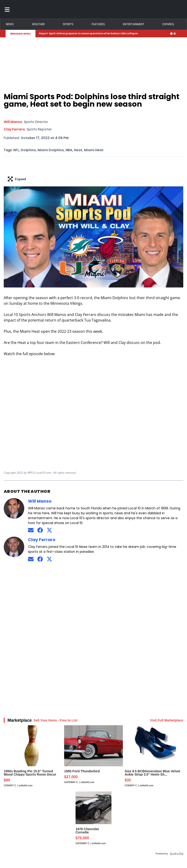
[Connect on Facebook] (40, 530)
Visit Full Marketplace (167, 720)
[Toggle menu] (7, 9)
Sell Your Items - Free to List (55, 720)
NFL (16, 150)
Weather (38, 24)
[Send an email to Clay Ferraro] (31, 559)
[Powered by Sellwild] (177, 854)
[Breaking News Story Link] (103, 34)
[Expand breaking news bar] (180, 34)
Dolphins (28, 150)
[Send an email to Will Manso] (31, 530)
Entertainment (134, 24)
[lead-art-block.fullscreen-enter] (93, 179)
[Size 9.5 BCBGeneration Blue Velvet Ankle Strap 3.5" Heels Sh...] (154, 758)
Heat (78, 150)
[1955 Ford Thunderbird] (93, 758)
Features (98, 24)
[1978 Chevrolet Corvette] (93, 821)
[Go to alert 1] (171, 34)
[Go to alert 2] (175, 34)
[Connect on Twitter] (49, 530)
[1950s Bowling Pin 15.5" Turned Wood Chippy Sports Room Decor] (33, 758)
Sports (68, 24)
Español (168, 24)
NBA (69, 150)
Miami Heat (94, 150)
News (10, 24)
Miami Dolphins (51, 150)
